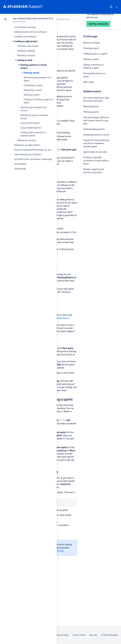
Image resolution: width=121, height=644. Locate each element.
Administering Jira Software (28, 154)
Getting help (20, 169)
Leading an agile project (26, 41)
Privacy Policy (62, 635)
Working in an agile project (27, 145)
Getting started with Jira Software (30, 32)
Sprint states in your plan (95, 152)
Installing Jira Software (25, 37)
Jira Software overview (25, 27)
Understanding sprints (94, 129)
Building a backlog (26, 51)
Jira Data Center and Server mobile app (33, 159)
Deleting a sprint (32, 95)
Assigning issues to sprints (96, 135)
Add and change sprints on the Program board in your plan (96, 121)
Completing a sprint (33, 85)
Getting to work (25, 60)
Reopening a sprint (33, 90)
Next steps (89, 82)
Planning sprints (32, 73)
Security (93, 635)
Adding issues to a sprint (95, 54)
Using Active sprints (30, 123)
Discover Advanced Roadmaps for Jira (33, 150)
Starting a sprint (91, 59)
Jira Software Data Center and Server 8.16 (33, 19)
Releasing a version (27, 140)
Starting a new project (28, 46)
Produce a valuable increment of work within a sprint (96, 161)
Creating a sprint (91, 48)
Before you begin (91, 43)
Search (111, 7)
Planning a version (26, 55)
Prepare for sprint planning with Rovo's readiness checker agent (96, 143)
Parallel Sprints (62, 318)
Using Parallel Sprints (31, 128)
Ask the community (94, 203)
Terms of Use (79, 635)
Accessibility (20, 164)
